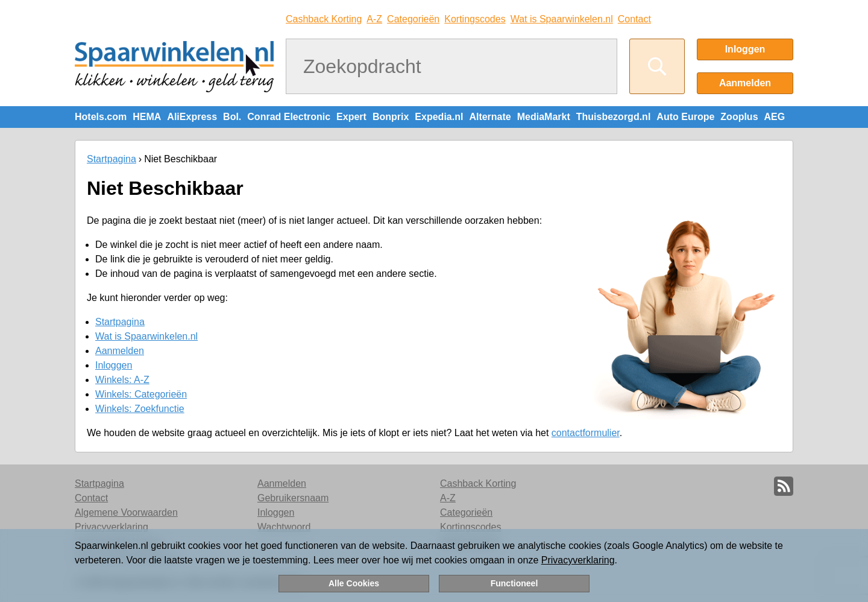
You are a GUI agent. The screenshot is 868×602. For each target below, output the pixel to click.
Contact (634, 19)
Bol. (232, 117)
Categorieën (413, 19)
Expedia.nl (439, 117)
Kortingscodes (475, 19)
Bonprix (391, 117)
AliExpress (192, 117)
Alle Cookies (354, 583)
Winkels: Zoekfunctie (140, 409)
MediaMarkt (544, 117)
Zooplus (739, 117)
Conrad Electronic (289, 117)
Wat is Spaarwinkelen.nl (562, 19)
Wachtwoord (284, 527)
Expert (351, 117)
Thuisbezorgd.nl (614, 117)
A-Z (374, 19)
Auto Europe (685, 117)
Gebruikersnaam (293, 498)
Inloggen (745, 49)
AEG (775, 117)
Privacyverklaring (578, 560)
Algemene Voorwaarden (126, 512)
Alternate (490, 117)
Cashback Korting (324, 19)
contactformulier (586, 433)
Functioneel (514, 583)
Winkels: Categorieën (141, 394)
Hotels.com (101, 117)
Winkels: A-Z (122, 380)
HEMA (147, 117)
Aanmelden (745, 83)
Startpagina (112, 159)
